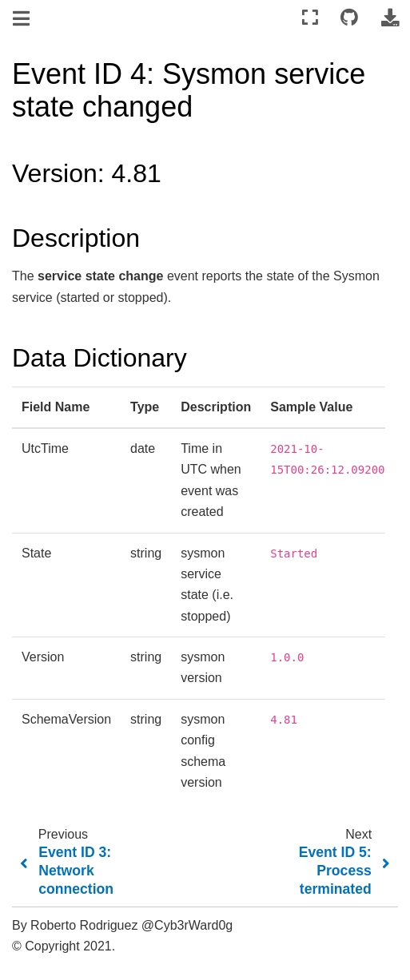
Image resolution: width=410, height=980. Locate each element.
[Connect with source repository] (349, 18)
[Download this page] (390, 18)
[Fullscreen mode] (310, 18)
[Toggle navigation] (22, 19)
